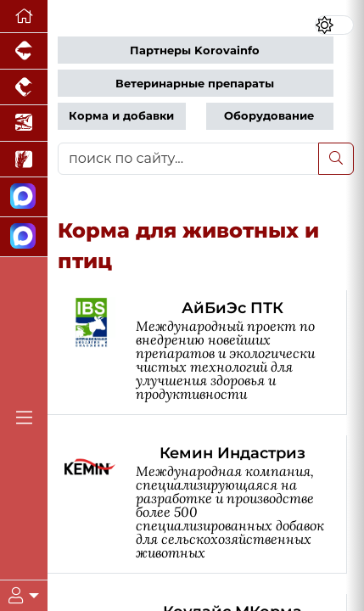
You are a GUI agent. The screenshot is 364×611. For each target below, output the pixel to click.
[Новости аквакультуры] (24, 123)
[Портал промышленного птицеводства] (24, 88)
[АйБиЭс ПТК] (206, 353)
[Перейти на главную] (24, 17)
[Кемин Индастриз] (206, 504)
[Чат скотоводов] (24, 237)
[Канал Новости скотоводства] (24, 197)
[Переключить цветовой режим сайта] (335, 25)
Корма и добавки (121, 116)
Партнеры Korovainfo (195, 50)
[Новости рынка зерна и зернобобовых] (24, 160)
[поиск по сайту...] (188, 159)
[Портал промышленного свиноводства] (24, 51)
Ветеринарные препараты (195, 84)
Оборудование (269, 116)
